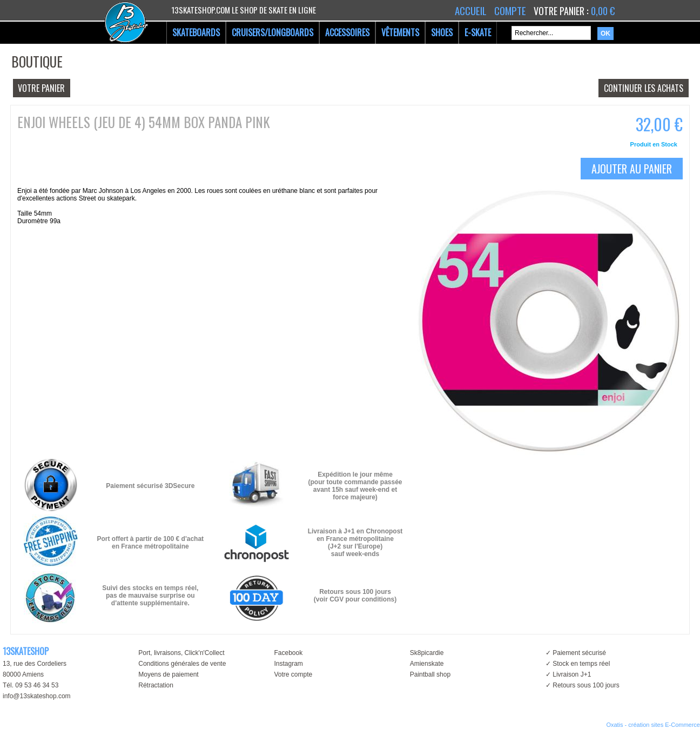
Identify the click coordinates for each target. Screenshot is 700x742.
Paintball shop (430, 674)
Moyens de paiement (168, 674)
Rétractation (156, 685)
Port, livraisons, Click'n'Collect (181, 653)
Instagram (288, 664)
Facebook (288, 653)
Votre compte (293, 674)
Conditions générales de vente (182, 664)
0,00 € (603, 11)
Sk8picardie (427, 653)
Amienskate (427, 664)
